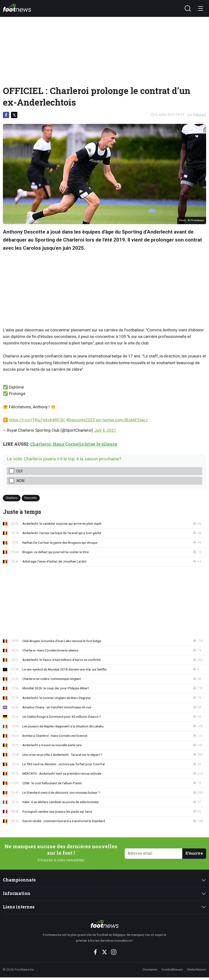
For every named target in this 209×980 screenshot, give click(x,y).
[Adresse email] (154, 854)
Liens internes (19, 907)
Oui (20, 471)
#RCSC (59, 420)
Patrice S (200, 114)
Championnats (19, 880)
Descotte (31, 498)
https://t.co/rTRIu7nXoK (31, 420)
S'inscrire (194, 853)
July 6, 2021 (105, 430)
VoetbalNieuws (172, 969)
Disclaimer (150, 969)
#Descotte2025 (81, 420)
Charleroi (12, 498)
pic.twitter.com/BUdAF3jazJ (122, 420)
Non (20, 481)
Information (17, 893)
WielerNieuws (196, 969)
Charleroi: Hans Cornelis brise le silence (74, 444)
